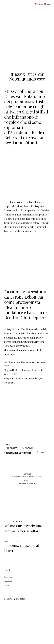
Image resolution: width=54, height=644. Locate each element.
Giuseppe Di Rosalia (27, 483)
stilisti (39, 101)
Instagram (9, 577)
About (7, 585)
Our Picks (38, 477)
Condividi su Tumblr (19, 453)
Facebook (8, 581)
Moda (31, 477)
